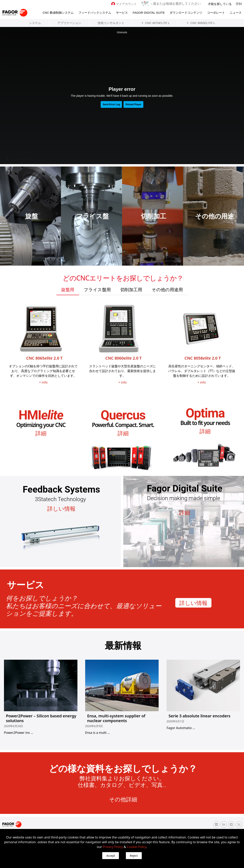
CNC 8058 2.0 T (203, 358)
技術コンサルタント (111, 23)
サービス (122, 12)
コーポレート (216, 12)
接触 (239, 4)
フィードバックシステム (95, 12)
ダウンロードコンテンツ (186, 12)
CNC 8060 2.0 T (124, 358)
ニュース (236, 12)
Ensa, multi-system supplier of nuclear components (116, 718)
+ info (43, 382)
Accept (111, 856)
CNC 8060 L (203, 23)
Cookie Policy (137, 847)
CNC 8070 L (157, 23)
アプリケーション (69, 23)
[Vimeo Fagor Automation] (231, 824)
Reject (134, 856)
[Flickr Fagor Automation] (216, 824)
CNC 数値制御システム (58, 12)
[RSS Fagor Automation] (239, 824)
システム (35, 23)
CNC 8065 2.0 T (44, 358)
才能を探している (220, 4)
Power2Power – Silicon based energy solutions (41, 718)
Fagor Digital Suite (149, 12)
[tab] (68, 289)
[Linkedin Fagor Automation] (224, 824)
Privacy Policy (113, 847)
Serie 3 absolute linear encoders (199, 715)
